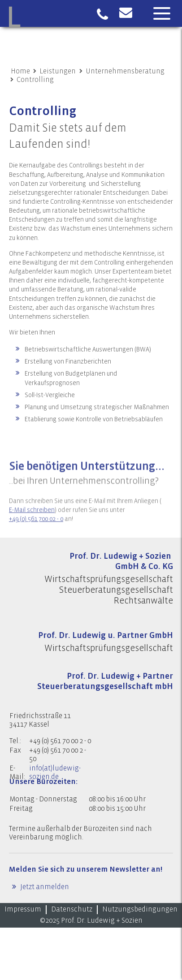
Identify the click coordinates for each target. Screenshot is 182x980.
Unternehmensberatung (125, 71)
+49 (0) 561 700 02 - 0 (36, 528)
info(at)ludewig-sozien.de (55, 772)
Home (20, 71)
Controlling (35, 80)
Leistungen (58, 71)
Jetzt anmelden (44, 887)
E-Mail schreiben (32, 519)
